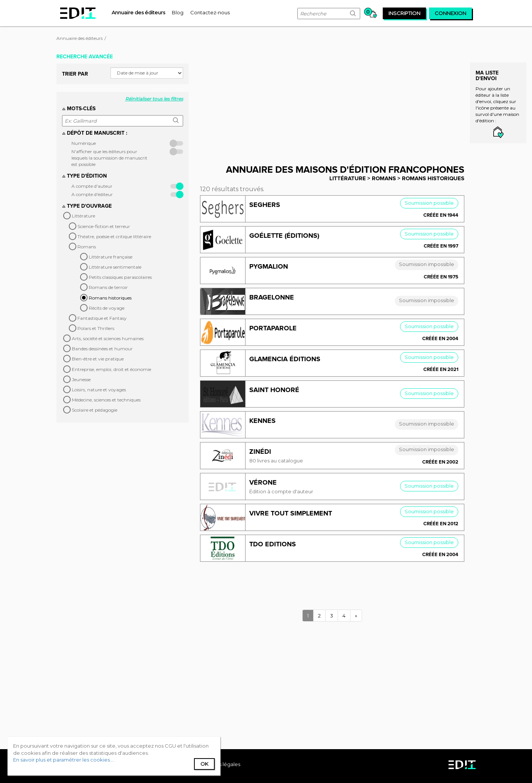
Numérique (84, 143)
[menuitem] (138, 12)
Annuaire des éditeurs (80, 38)
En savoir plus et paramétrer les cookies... (63, 760)
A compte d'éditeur (92, 194)
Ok (204, 764)
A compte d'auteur (92, 186)
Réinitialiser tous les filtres (154, 99)
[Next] (356, 616)
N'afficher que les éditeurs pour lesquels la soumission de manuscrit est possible (109, 158)
